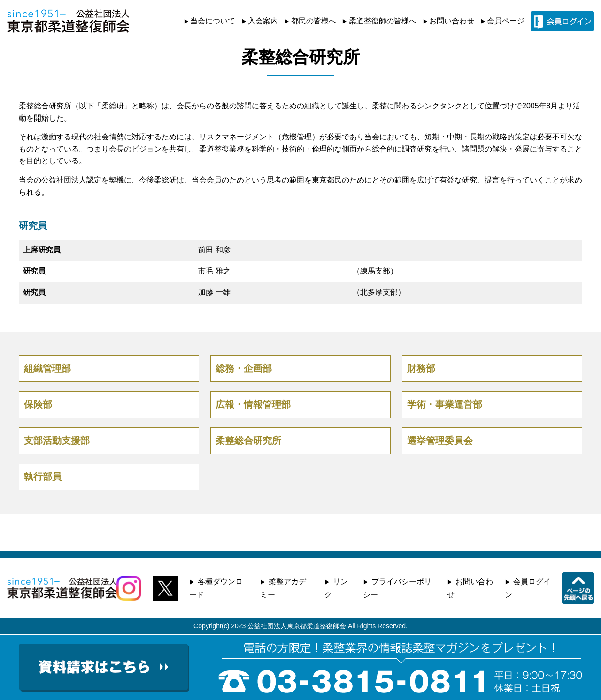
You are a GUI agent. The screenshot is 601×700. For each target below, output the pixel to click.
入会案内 (263, 21)
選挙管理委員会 (440, 441)
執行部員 (43, 477)
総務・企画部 (244, 368)
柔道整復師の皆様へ (383, 21)
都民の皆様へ (314, 21)
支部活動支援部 (57, 441)
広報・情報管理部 (253, 404)
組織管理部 (47, 368)
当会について (213, 21)
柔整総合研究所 (248, 441)
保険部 (38, 404)
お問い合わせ (452, 21)
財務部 (421, 368)
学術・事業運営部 (445, 404)
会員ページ (506, 21)
